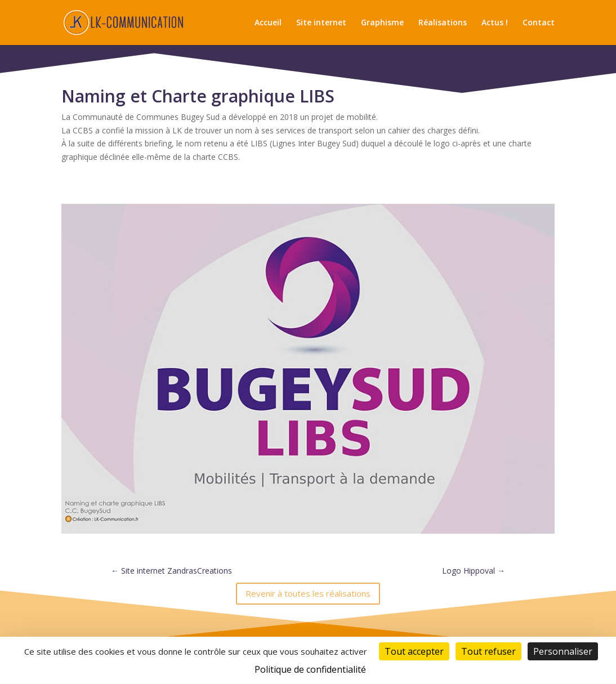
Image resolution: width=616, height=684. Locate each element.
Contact (539, 23)
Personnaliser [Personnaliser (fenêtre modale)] (563, 651)
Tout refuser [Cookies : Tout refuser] (488, 651)
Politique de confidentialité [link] (310, 669)
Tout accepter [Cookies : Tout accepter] (414, 651)
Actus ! (495, 23)
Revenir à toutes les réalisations (308, 593)
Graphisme (382, 23)
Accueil (268, 23)
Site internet (321, 23)
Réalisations (443, 23)
